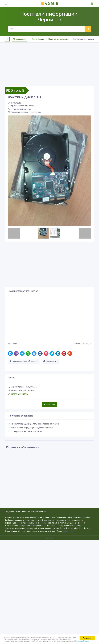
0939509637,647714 (19, 394)
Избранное (19, 39)
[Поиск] (46, 29)
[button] (14, 171)
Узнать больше (57, 641)
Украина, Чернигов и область (22, 106)
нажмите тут (68, 531)
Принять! (87, 634)
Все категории (38, 39)
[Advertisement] (49, 62)
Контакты (49, 538)
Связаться (49, 404)
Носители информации (59, 39)
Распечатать (50, 361)
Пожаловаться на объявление (24, 361)
